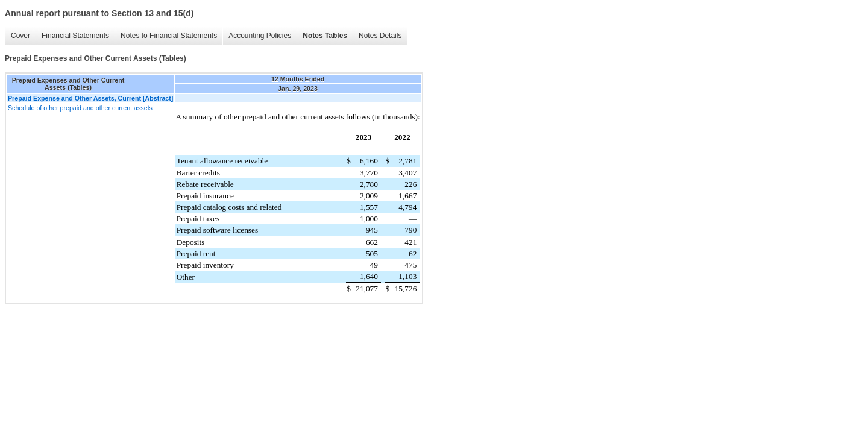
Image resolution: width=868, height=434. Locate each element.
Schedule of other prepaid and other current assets (80, 108)
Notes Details (380, 36)
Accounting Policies (260, 36)
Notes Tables (325, 36)
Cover (20, 36)
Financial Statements (75, 36)
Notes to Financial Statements (169, 36)
